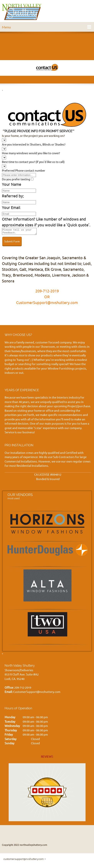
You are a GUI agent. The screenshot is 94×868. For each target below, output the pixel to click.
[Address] (55, 834)
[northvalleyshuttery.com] (22, 12)
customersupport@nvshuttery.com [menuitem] (24, 860)
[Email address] (46, 834)
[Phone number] (37, 834)
